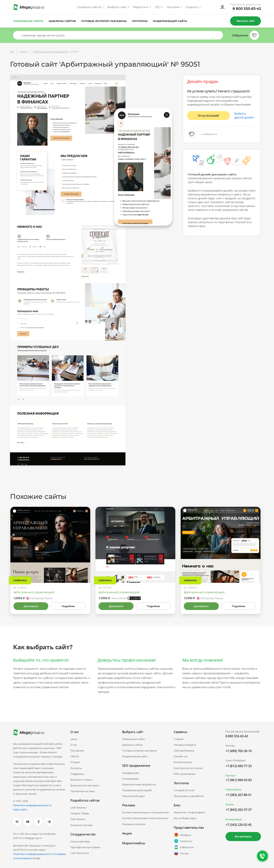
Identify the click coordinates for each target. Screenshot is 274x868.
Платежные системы (83, 791)
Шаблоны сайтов (62, 21)
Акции (127, 833)
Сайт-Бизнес (78, 819)
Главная (179, 739)
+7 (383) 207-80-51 (239, 795)
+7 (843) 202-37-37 (239, 810)
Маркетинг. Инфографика (189, 812)
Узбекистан (184, 847)
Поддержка (77, 774)
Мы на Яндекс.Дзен (185, 818)
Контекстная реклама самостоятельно (145, 818)
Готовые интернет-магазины (104, 21)
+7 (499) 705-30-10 (239, 751)
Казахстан (183, 841)
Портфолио (77, 751)
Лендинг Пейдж (80, 813)
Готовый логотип (184, 790)
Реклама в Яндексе (185, 745)
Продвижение (131, 773)
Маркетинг (141, 7)
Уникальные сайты (28, 21)
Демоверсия (31, 606)
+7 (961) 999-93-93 (239, 780)
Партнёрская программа (85, 847)
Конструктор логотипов (188, 768)
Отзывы (75, 762)
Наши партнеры (80, 841)
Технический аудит (134, 796)
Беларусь (183, 835)
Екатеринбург (234, 819)
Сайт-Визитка (78, 808)
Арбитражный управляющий (34, 592)
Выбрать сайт (117, 7)
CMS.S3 (75, 756)
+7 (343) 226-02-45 (239, 825)
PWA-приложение (184, 774)
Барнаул (231, 775)
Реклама (173, 7)
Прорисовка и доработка (189, 796)
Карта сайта (20, 809)
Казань (230, 804)
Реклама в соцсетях (134, 824)
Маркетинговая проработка (139, 784)
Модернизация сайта (170, 21)
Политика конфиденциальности (32, 805)
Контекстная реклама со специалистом (146, 812)
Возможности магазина (85, 785)
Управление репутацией (137, 790)
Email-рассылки (183, 762)
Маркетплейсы (134, 843)
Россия (181, 853)
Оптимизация (130, 779)
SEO (158, 7)
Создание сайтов (89, 7)
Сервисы (192, 7)
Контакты (76, 768)
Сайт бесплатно (80, 853)
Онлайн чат (181, 756)
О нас (74, 745)
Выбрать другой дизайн (244, 115)
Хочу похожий (208, 116)
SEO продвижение (136, 766)
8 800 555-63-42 (247, 9)
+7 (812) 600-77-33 (239, 766)
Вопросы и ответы (81, 780)
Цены (74, 739)
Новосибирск (234, 789)
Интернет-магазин (82, 825)
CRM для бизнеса (184, 751)
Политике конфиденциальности (32, 854)
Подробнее (68, 606)
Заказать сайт (246, 21)
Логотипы (140, 21)
